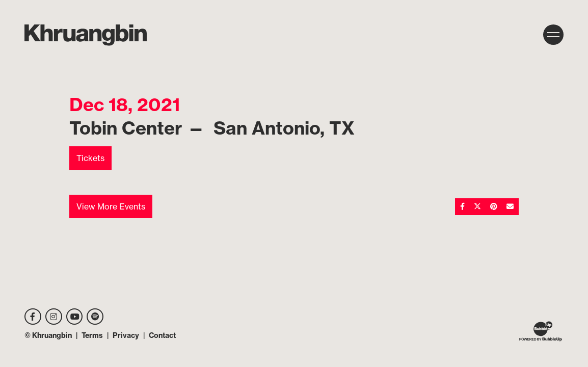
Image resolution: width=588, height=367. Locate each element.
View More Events (111, 206)
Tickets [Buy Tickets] (90, 158)
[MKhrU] (86, 35)
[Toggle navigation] (553, 35)
